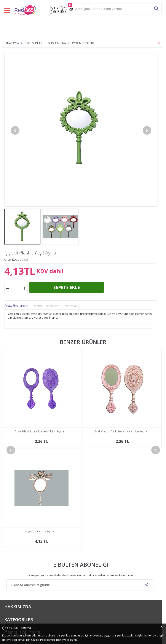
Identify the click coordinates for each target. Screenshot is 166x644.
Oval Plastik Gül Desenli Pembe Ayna (39, 431)
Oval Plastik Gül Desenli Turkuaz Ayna (120, 431)
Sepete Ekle (67, 287)
